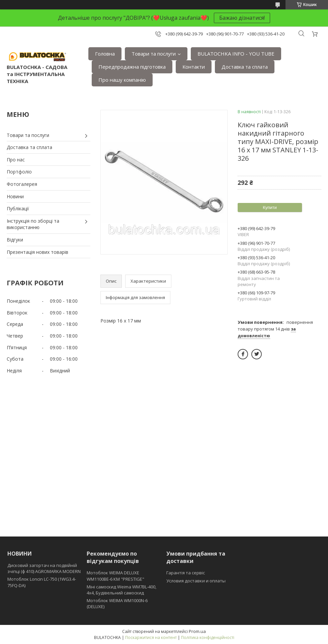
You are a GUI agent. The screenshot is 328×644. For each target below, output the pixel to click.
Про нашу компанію (122, 80)
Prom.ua (197, 631)
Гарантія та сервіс (186, 573)
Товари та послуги (154, 54)
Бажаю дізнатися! (242, 18)
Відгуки (15, 240)
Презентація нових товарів (37, 252)
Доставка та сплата (245, 67)
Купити (270, 207)
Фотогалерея (22, 184)
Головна (105, 54)
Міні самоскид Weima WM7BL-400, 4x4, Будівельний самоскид (121, 590)
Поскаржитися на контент (151, 637)
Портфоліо (19, 172)
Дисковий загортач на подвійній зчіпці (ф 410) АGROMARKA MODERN (44, 568)
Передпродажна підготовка (132, 67)
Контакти (194, 67)
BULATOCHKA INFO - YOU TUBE (236, 54)
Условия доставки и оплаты (196, 581)
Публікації (18, 208)
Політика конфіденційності (208, 637)
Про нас (16, 160)
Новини (15, 196)
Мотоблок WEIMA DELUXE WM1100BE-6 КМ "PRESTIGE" (115, 576)
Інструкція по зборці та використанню (33, 224)
